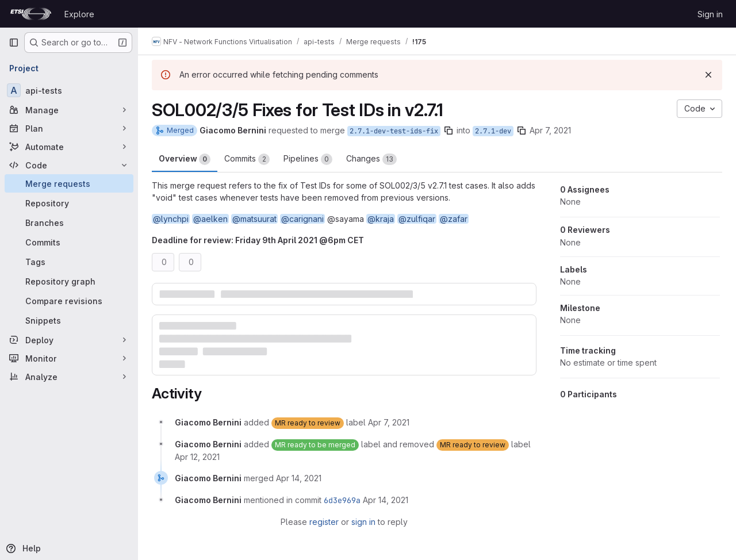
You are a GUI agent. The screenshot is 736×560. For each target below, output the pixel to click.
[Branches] (69, 223)
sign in (363, 522)
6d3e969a (342, 500)
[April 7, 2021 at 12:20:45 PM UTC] (389, 422)
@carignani (302, 219)
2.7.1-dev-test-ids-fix (394, 131)
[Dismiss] (708, 75)
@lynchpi (171, 219)
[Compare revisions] (69, 301)
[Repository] (69, 203)
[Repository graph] (69, 281)
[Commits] (69, 242)
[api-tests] (69, 90)
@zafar (454, 219)
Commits (247, 159)
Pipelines (308, 159)
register (324, 522)
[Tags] (69, 262)
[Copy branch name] (448, 131)
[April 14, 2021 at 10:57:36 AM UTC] (299, 478)
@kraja (381, 219)
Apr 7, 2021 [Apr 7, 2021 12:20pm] (550, 130)
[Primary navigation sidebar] (14, 43)
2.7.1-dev (493, 131)
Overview (185, 159)
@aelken (210, 219)
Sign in (710, 14)
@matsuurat (254, 219)
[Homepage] (31, 14)
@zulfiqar (417, 219)
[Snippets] (69, 320)
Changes (371, 159)
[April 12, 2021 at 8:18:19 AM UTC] (197, 457)
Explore (79, 14)
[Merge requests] (69, 183)
